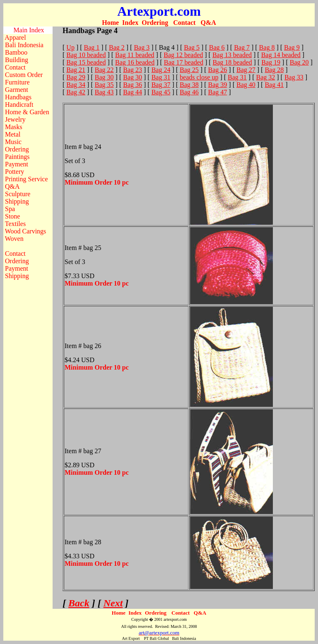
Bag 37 (161, 85)
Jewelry (15, 119)
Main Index (29, 30)
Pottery (14, 172)
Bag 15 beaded (86, 62)
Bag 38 (189, 85)
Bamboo (16, 52)
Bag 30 (104, 77)
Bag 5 (192, 47)
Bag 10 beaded (86, 55)
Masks (14, 127)
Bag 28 (274, 70)
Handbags (18, 97)
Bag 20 (299, 62)
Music (13, 142)
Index (130, 23)
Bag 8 (267, 47)
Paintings (17, 157)
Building (17, 60)
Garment (17, 90)
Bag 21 (76, 70)
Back (79, 603)
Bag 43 (104, 92)
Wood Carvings (26, 231)
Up (70, 47)
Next (113, 603)
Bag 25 (189, 70)
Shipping (17, 201)
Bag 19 (271, 62)
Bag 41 (274, 85)
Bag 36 (132, 85)
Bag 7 (242, 47)
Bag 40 (246, 85)
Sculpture (18, 194)
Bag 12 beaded (183, 55)
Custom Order (24, 75)
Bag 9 (292, 47)
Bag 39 (218, 85)
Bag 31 (161, 77)
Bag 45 (161, 92)
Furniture (17, 82)
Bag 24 (161, 70)
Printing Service (26, 179)
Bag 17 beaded (184, 62)
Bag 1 (92, 47)
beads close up (199, 77)
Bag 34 (76, 85)
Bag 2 (117, 47)
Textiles (15, 224)
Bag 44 (132, 92)
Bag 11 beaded (135, 55)
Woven (14, 239)
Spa (10, 209)
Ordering (155, 23)
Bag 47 (218, 92)
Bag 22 (104, 70)
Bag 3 (142, 47)
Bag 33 (294, 77)
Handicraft (19, 105)
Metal (13, 134)
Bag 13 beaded (232, 55)
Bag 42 (76, 92)
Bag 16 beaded (135, 62)
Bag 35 (104, 85)
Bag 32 (265, 77)
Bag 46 (189, 92)
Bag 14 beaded (281, 55)
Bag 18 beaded (232, 62)
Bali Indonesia (24, 45)
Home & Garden (27, 112)
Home (110, 23)
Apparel (15, 37)
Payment (17, 164)
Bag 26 (218, 70)
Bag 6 (217, 47)
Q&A (208, 23)
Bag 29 (76, 77)
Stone (12, 216)
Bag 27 (246, 70)
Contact (184, 23)
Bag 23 (132, 70)
